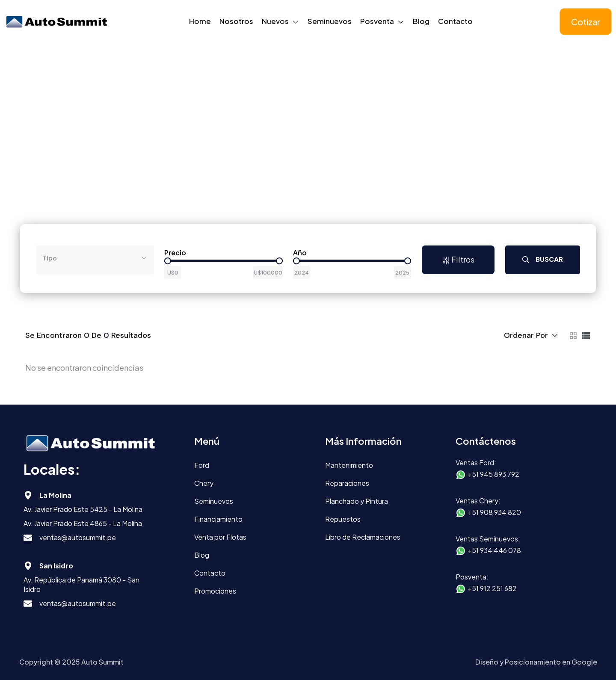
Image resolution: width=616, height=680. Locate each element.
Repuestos (343, 519)
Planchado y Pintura (357, 501)
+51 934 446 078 (494, 550)
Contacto (455, 21)
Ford (202, 465)
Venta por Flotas (220, 537)
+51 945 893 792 (493, 474)
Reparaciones (347, 483)
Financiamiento (218, 519)
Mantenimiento (349, 465)
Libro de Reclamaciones (363, 537)
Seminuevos (330, 21)
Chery (204, 483)
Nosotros (236, 21)
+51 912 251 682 (492, 588)
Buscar (543, 259)
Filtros (458, 259)
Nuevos (275, 21)
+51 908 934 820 (494, 512)
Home (200, 21)
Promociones (215, 591)
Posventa (377, 21)
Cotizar (586, 22)
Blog (421, 21)
